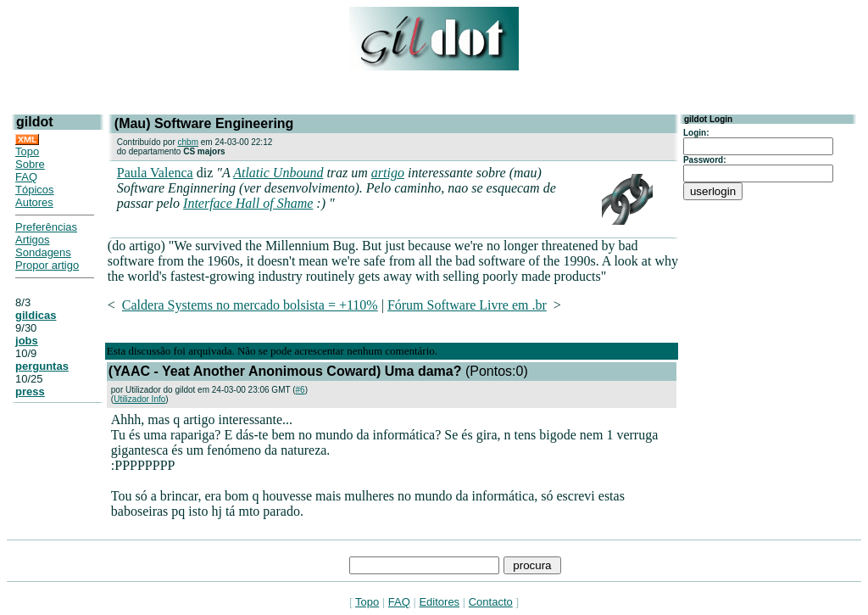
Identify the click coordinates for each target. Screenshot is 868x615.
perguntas (42, 366)
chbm (188, 142)
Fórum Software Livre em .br (467, 305)
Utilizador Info (139, 399)
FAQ (26, 177)
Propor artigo (47, 265)
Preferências (46, 227)
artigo (388, 173)
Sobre (30, 164)
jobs (27, 341)
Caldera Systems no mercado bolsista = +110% (250, 305)
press (30, 391)
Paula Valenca (155, 173)
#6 (300, 390)
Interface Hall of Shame (248, 203)
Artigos (32, 240)
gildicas (36, 315)
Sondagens (43, 252)
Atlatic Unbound (278, 173)
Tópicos (35, 190)
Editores (439, 602)
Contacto (491, 602)
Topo (27, 151)
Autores (34, 202)
